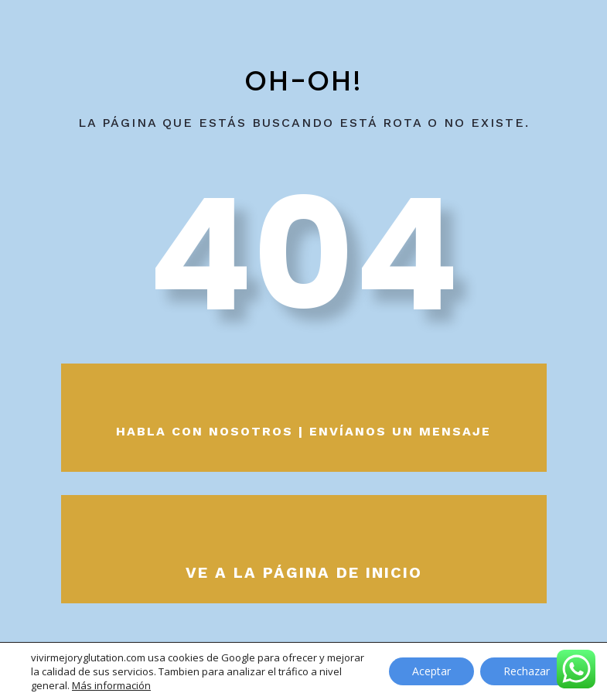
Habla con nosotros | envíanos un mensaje (303, 431)
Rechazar (527, 671)
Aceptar (431, 671)
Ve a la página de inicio (304, 572)
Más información (111, 685)
